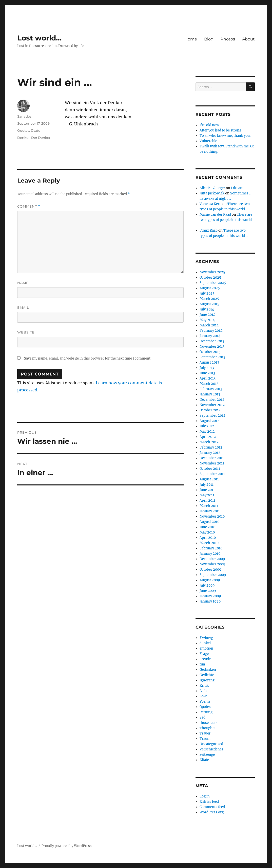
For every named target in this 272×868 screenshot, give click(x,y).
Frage (204, 654)
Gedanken (208, 670)
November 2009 (212, 564)
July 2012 (207, 426)
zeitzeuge (207, 755)
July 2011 (207, 485)
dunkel (205, 643)
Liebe (204, 691)
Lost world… (39, 38)
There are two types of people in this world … (226, 220)
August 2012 (209, 421)
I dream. (238, 188)
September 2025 (213, 283)
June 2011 (207, 490)
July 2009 (207, 585)
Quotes (23, 130)
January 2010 (210, 554)
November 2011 (212, 463)
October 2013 (210, 352)
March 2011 (209, 506)
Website (26, 332)
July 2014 (207, 309)
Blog (209, 39)
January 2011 (210, 511)
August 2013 (209, 362)
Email (23, 307)
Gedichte (207, 675)
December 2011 (212, 458)
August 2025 (210, 288)
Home (191, 39)
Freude (205, 659)
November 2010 (212, 516)
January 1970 (210, 601)
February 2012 (211, 447)
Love (203, 696)
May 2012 (207, 431)
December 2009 (212, 559)
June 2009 (208, 591)
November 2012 (212, 405)
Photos (228, 39)
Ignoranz (207, 680)
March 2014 (209, 325)
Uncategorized (211, 744)
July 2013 (207, 368)
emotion (206, 648)
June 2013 (207, 373)
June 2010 (207, 527)
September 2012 (212, 416)
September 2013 (212, 357)
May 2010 (207, 532)
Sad (202, 717)
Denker (23, 138)
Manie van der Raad (215, 215)
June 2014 (207, 315)
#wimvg (206, 638)
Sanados (24, 116)
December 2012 (212, 400)
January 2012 (210, 453)
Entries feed (209, 802)
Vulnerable (208, 141)
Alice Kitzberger (212, 188)
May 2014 (207, 320)
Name (23, 283)
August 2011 (209, 479)
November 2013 (212, 347)
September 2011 (212, 474)
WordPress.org (212, 812)
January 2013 (210, 394)
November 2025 (212, 272)
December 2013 (212, 341)
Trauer (205, 733)
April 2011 (207, 500)
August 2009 (210, 580)
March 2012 (209, 442)
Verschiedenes (211, 749)
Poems (205, 702)
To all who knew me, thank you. (225, 136)
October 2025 (210, 277)
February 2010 (211, 548)
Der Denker (41, 138)
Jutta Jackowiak (212, 193)
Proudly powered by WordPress (67, 846)
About (248, 39)
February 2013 (211, 389)
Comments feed (212, 807)
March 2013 (209, 384)
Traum (205, 739)
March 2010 (209, 543)
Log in (205, 796)
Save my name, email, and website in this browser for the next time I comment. (88, 358)
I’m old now (209, 125)
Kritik (204, 686)
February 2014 (211, 331)
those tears (209, 723)
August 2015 (209, 304)
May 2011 (207, 495)
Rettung (206, 712)
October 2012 (210, 410)
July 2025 (207, 293)
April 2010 (208, 538)
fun (202, 664)
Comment (29, 206)
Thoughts (208, 728)
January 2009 (210, 596)
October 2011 (210, 469)
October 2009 (210, 570)
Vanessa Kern (211, 204)
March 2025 (209, 299)
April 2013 (208, 378)
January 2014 (210, 336)
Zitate (35, 130)
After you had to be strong (220, 130)
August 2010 (209, 522)
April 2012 (208, 437)
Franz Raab (209, 230)
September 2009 (213, 575)
